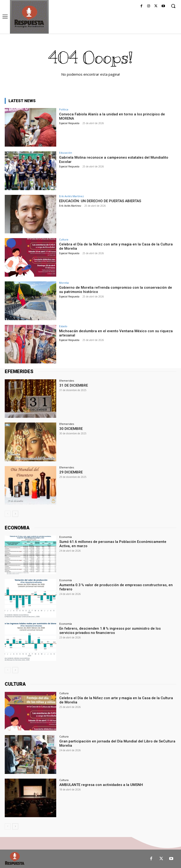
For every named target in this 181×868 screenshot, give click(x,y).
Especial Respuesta (69, 123)
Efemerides (67, 381)
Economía (66, 537)
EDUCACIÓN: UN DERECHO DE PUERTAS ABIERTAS (100, 201)
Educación (66, 153)
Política (64, 109)
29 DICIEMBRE (71, 472)
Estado (63, 326)
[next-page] (15, 514)
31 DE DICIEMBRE (74, 385)
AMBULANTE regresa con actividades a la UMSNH (101, 785)
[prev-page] (8, 514)
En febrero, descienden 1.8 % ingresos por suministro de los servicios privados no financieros (110, 631)
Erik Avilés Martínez (71, 196)
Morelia (64, 283)
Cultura (64, 239)
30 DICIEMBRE (71, 429)
